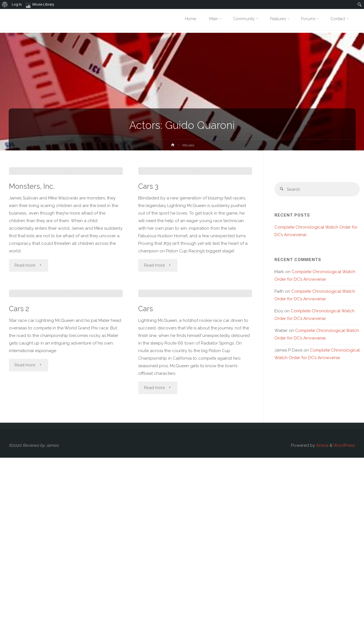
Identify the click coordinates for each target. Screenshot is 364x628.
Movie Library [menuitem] (40, 4)
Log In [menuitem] (17, 4)
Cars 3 (149, 271)
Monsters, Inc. (33, 271)
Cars (146, 479)
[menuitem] (5, 4)
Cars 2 (19, 479)
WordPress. (344, 616)
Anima (322, 616)
